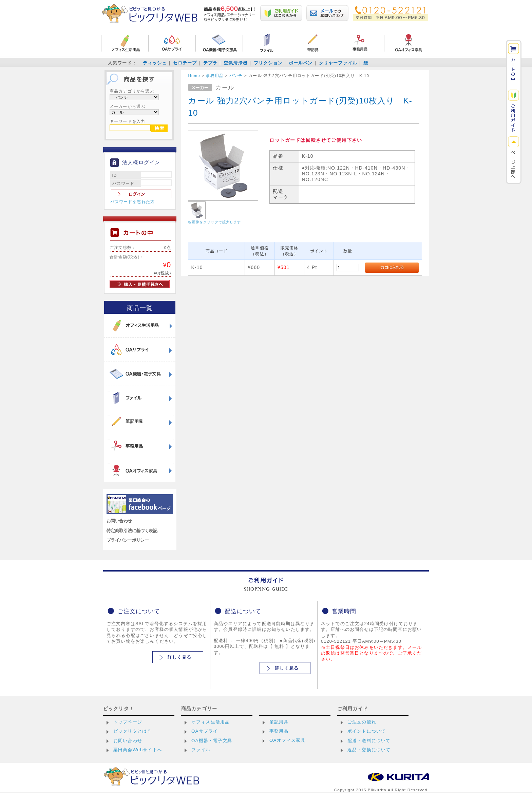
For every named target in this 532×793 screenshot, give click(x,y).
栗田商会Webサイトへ (138, 750)
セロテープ (185, 63)
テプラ (210, 63)
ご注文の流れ (362, 722)
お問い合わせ (119, 521)
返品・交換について (369, 750)
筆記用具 (279, 722)
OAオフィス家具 (288, 740)
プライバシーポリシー (128, 540)
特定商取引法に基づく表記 (132, 531)
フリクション (268, 63)
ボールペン (301, 63)
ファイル (201, 750)
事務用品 (279, 731)
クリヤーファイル (338, 63)
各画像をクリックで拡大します (214, 222)
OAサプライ (205, 731)
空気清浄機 (236, 63)
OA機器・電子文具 (212, 741)
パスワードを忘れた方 (133, 202)
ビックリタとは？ (132, 731)
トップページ (128, 722)
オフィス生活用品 (211, 722)
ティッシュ (155, 63)
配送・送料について (369, 741)
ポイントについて (367, 731)
